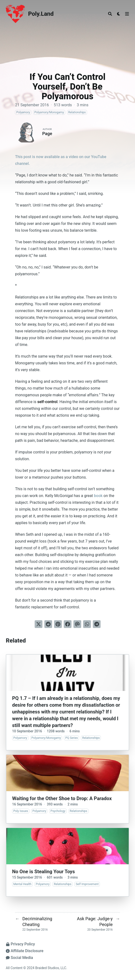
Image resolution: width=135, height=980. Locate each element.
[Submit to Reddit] (48, 624)
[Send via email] (77, 624)
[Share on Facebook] (68, 624)
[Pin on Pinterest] (58, 624)
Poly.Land (41, 14)
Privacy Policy (20, 944)
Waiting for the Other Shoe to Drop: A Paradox (62, 798)
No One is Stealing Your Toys (44, 872)
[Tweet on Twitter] (39, 624)
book (98, 496)
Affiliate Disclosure (25, 951)
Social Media (19, 958)
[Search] (110, 14)
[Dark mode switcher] (119, 14)
